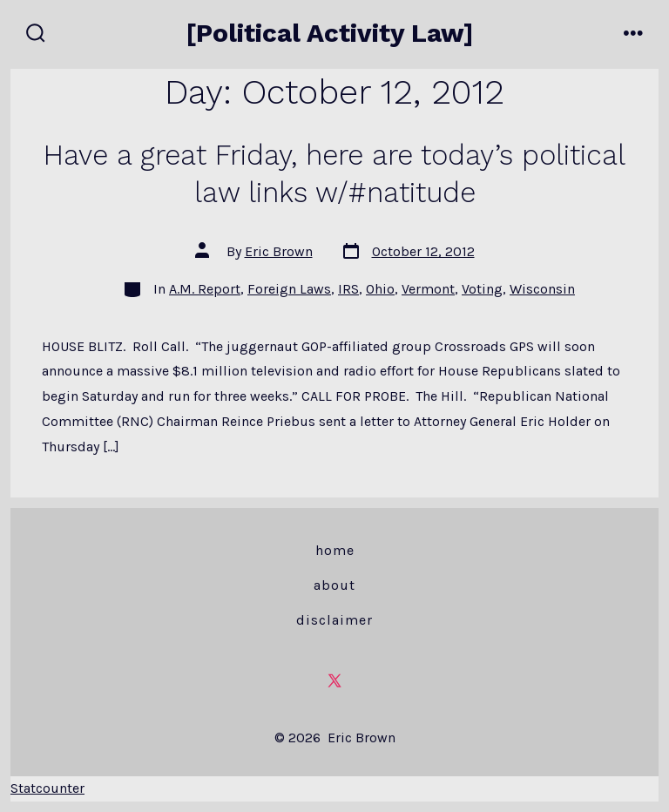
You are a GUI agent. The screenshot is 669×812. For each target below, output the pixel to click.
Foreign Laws (289, 289)
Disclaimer (334, 620)
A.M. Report (205, 289)
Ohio (380, 289)
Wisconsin (542, 289)
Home (335, 550)
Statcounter (47, 788)
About (334, 585)
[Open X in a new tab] (334, 680)
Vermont (428, 289)
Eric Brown (279, 251)
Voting (482, 289)
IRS (348, 289)
